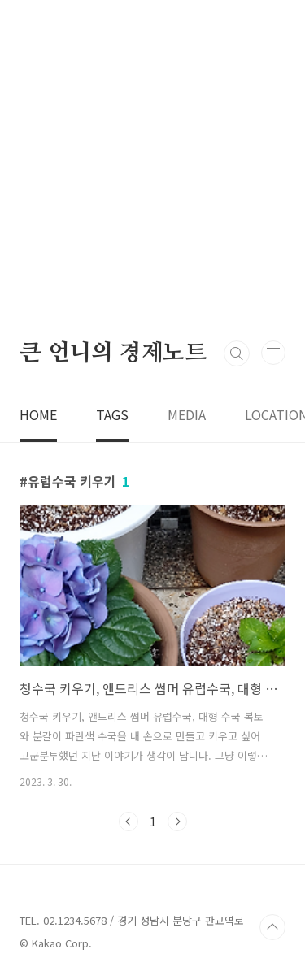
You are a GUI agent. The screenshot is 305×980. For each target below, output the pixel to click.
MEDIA (187, 414)
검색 (237, 353)
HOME (38, 414)
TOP (272, 927)
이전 (129, 822)
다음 (177, 822)
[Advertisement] (152, 169)
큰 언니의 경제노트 (113, 353)
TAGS (112, 414)
